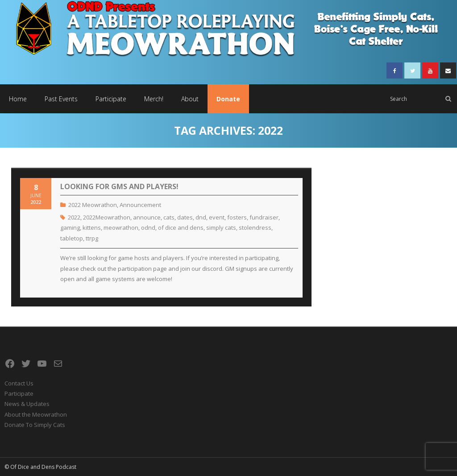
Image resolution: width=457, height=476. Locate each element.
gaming (70, 228)
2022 (74, 217)
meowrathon (121, 228)
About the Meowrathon (36, 414)
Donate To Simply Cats (35, 425)
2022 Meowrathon (93, 205)
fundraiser (264, 217)
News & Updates (27, 404)
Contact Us (19, 383)
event (217, 217)
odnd (148, 228)
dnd (201, 217)
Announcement (140, 205)
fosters (237, 217)
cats (169, 217)
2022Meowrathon (107, 217)
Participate (19, 393)
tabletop (72, 238)
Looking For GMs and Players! (119, 186)
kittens (92, 228)
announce (147, 217)
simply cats (221, 228)
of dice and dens (181, 228)
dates (185, 217)
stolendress (255, 228)
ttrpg (92, 238)
